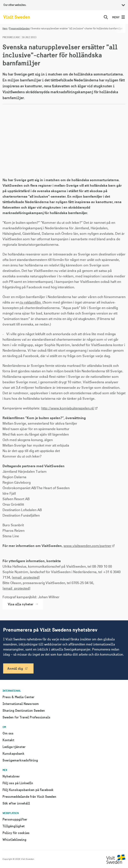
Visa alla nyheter (23, 604)
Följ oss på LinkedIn (18, 783)
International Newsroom (21, 704)
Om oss (8, 733)
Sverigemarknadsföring (20, 760)
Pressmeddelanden (19, 28)
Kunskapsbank (13, 753)
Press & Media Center (18, 697)
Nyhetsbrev (11, 776)
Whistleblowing (14, 840)
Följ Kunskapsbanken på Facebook (28, 790)
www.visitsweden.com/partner (87, 546)
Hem (5, 28)
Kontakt (8, 740)
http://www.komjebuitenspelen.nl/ (68, 408)
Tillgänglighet (14, 826)
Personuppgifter (15, 819)
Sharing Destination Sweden (24, 710)
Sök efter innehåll (16, 803)
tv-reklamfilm (31, 302)
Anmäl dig (15, 668)
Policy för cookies (16, 833)
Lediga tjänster (14, 747)
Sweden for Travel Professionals (26, 717)
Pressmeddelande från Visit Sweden (29, 796)
